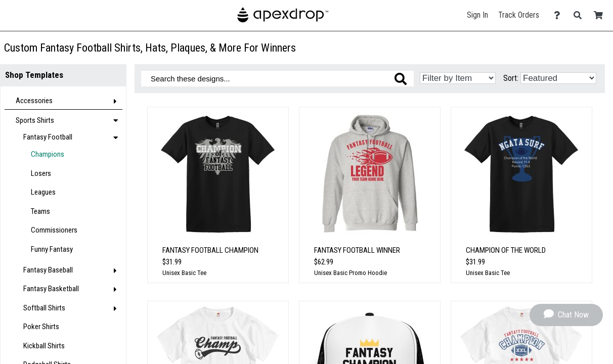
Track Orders (519, 15)
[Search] (580, 15)
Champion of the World (506, 250)
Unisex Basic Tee (184, 273)
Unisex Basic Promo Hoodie (351, 273)
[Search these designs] (277, 79)
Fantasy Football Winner (357, 250)
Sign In (477, 15)
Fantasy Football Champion (210, 250)
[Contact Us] (560, 15)
